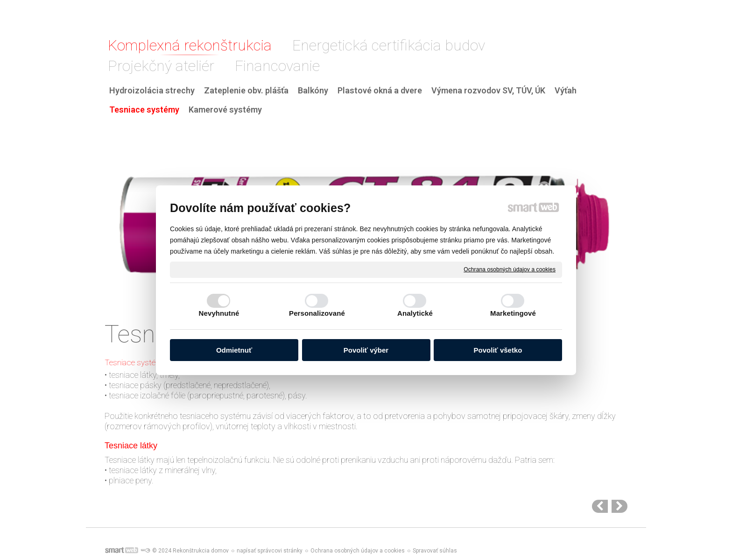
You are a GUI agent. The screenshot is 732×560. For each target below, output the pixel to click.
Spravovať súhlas (435, 551)
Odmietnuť (234, 350)
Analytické (415, 313)
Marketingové (513, 313)
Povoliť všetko (498, 350)
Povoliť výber (366, 350)
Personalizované (317, 313)
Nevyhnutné (219, 313)
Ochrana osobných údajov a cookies (510, 269)
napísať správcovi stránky (270, 551)
